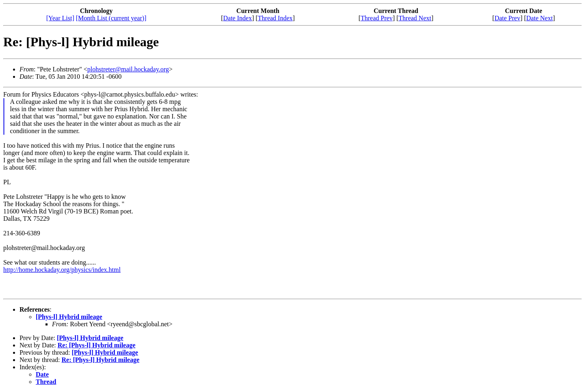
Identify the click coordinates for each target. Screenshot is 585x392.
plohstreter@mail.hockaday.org (128, 69)
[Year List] (60, 18)
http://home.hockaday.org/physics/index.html (62, 270)
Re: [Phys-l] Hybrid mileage (97, 345)
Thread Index (275, 18)
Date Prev (507, 18)
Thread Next (415, 18)
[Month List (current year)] (111, 18)
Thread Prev (377, 18)
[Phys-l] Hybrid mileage (69, 317)
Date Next (539, 18)
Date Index (237, 18)
